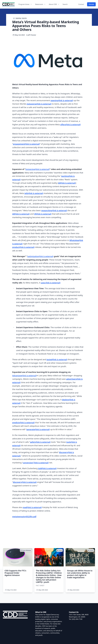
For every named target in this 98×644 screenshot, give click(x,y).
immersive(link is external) (38, 169)
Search (65, 4)
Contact (81, 4)
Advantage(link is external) (24, 376)
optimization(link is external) (40, 256)
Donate (91, 4)
